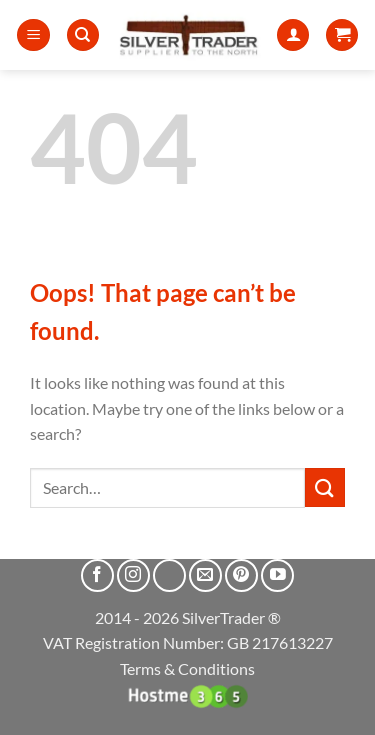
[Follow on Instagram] (133, 575)
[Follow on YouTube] (277, 575)
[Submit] (325, 487)
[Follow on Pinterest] (241, 575)
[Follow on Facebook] (97, 575)
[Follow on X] (169, 575)
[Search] (83, 35)
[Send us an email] (205, 575)
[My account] (293, 35)
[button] (33, 35)
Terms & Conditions (187, 668)
